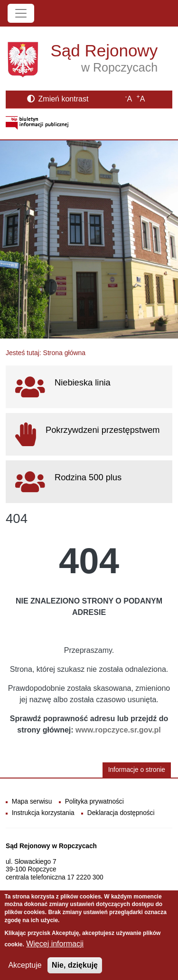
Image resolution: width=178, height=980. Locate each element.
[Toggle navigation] (21, 13)
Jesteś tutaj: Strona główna (46, 353)
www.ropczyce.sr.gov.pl (118, 730)
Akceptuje (25, 972)
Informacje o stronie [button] (137, 770)
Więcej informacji (55, 950)
